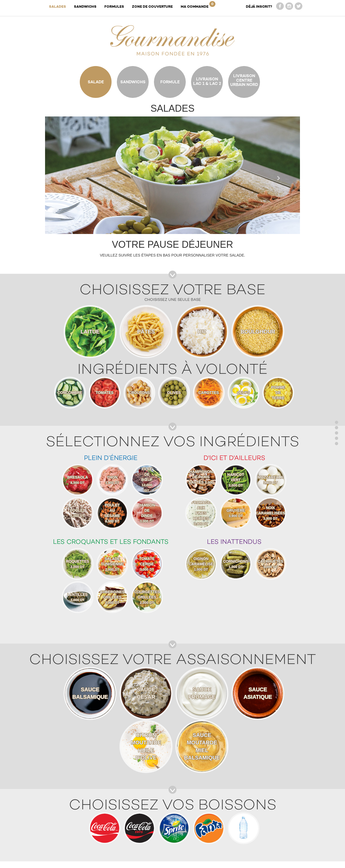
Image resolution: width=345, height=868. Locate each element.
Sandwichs (85, 6)
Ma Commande (198, 5)
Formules (114, 6)
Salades (58, 6)
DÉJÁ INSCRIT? (259, 6)
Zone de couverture (152, 6)
